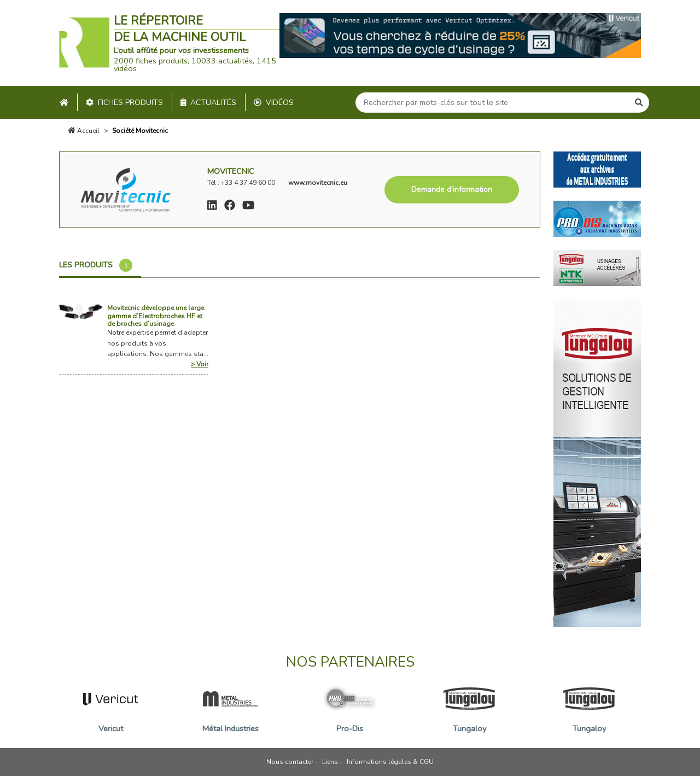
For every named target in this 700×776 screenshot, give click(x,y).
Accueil (84, 131)
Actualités (209, 103)
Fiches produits (124, 103)
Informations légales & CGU (390, 762)
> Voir (200, 364)
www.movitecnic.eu (318, 183)
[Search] (492, 103)
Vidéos (274, 103)
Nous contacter (290, 762)
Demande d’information (452, 189)
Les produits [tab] (96, 265)
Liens (330, 762)
